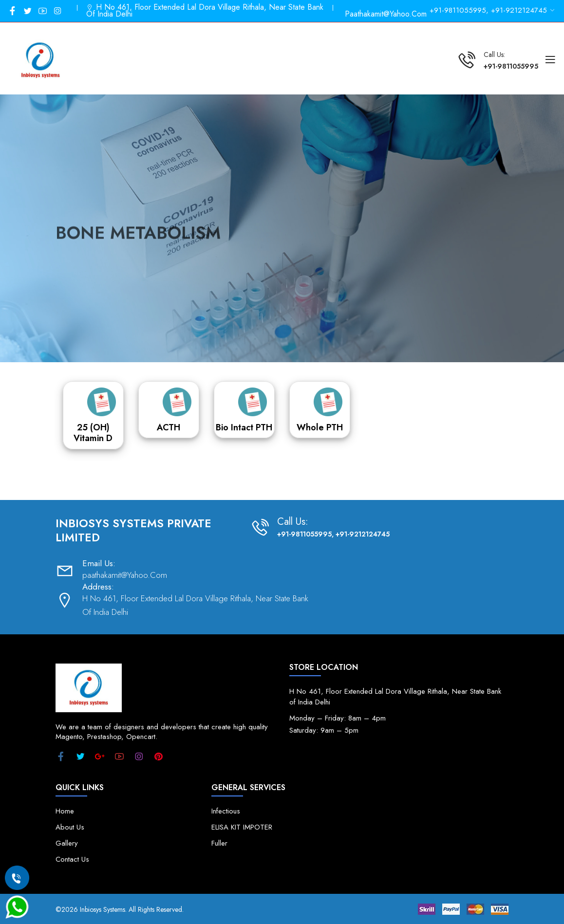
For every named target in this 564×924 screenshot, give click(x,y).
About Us (70, 827)
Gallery (67, 843)
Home (65, 811)
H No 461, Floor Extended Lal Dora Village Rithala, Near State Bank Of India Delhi (205, 10)
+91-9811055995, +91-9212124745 (333, 534)
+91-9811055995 (511, 66)
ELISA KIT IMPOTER (242, 827)
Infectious (226, 811)
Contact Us (72, 859)
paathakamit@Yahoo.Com (386, 14)
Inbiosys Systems (103, 909)
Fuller (219, 843)
